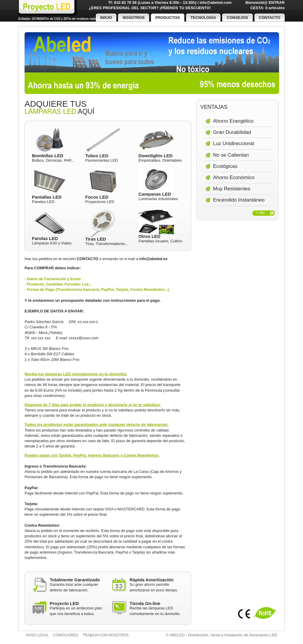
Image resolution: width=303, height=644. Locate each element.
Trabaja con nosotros (106, 635)
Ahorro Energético (233, 121)
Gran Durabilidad (232, 132)
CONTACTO (87, 259)
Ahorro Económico (234, 177)
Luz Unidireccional (234, 143)
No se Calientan (231, 155)
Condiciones (66, 635)
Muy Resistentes (232, 189)
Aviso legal (37, 635)
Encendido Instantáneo (239, 200)
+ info (260, 213)
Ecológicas (225, 166)
